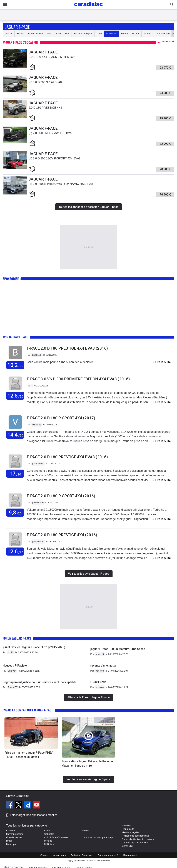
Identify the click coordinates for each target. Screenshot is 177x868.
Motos (85, 831)
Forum (124, 34)
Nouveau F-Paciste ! (15, 666)
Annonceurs (59, 855)
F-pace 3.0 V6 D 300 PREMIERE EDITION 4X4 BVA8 (78, 379)
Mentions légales (131, 832)
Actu (58, 34)
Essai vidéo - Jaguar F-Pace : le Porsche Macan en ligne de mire (87, 764)
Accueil (9, 34)
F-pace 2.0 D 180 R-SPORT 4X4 (61, 418)
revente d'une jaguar (104, 666)
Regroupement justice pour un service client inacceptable (39, 682)
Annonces (111, 34)
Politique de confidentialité (135, 836)
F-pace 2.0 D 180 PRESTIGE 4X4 (62, 535)
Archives (126, 826)
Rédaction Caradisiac (82, 855)
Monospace (12, 844)
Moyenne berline (15, 834)
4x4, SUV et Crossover (56, 837)
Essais (20, 34)
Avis (49, 34)
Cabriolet (49, 834)
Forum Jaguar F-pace (17, 638)
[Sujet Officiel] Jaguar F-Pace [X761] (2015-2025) (34, 647)
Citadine (11, 831)
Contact (44, 855)
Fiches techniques (83, 34)
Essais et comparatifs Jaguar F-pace (28, 710)
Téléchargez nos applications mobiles (34, 815)
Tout (163, 34)
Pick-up (48, 841)
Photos (136, 34)
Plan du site (128, 829)
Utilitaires (49, 844)
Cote (99, 34)
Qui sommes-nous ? (108, 855)
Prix (67, 34)
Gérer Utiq (127, 846)
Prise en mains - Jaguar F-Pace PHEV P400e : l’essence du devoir (28, 755)
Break (9, 841)
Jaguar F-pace (18, 27)
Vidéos (147, 34)
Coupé (48, 831)
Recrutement (130, 855)
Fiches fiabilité (35, 34)
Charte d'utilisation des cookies (138, 839)
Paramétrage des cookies (135, 843)
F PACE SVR (98, 682)
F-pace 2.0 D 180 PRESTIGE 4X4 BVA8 (67, 348)
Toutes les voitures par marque (98, 838)
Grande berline (14, 837)
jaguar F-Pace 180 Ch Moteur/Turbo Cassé (118, 649)
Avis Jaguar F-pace (15, 337)
